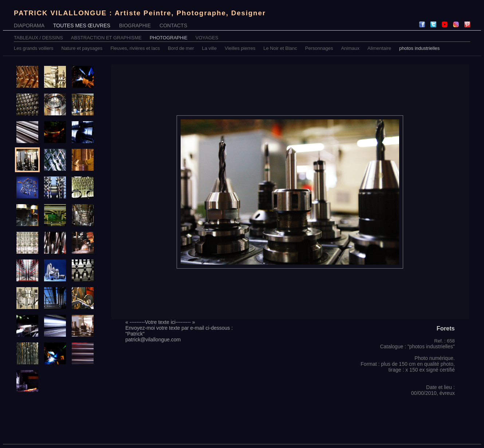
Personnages (319, 48)
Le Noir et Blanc (280, 48)
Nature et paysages (82, 48)
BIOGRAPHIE (135, 25)
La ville (209, 48)
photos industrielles (419, 48)
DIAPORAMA (29, 25)
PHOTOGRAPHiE (169, 38)
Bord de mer (181, 48)
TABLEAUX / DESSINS (38, 38)
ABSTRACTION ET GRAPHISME (106, 38)
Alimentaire (379, 48)
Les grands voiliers (34, 48)
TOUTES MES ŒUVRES (82, 25)
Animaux (350, 48)
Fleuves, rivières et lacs (135, 48)
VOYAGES (207, 38)
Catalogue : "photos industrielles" (417, 346)
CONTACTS (173, 25)
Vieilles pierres (240, 48)
